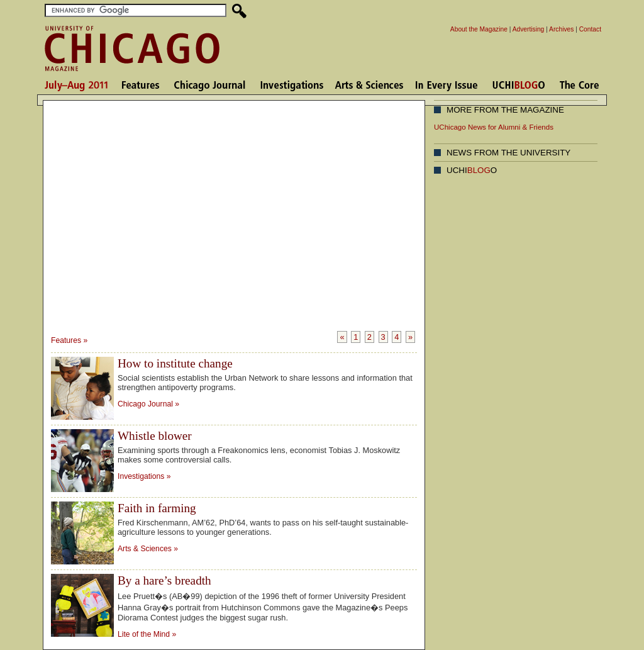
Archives (561, 29)
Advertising (529, 29)
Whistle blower (155, 436)
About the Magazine (479, 29)
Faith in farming (157, 508)
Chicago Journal (145, 404)
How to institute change (175, 363)
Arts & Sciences (146, 549)
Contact (590, 29)
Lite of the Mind (144, 634)
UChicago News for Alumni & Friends (494, 127)
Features (66, 340)
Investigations (141, 476)
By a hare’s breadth (164, 580)
